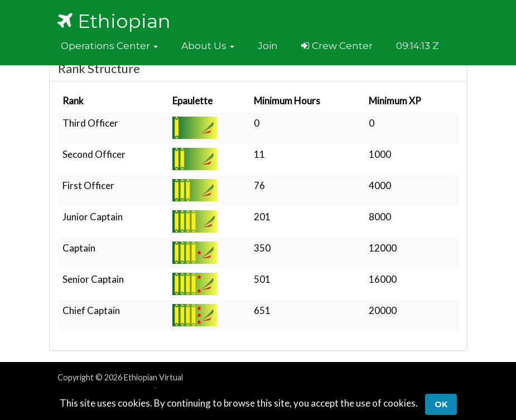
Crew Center (337, 46)
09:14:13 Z (418, 46)
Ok (441, 404)
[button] (109, 46)
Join (268, 46)
